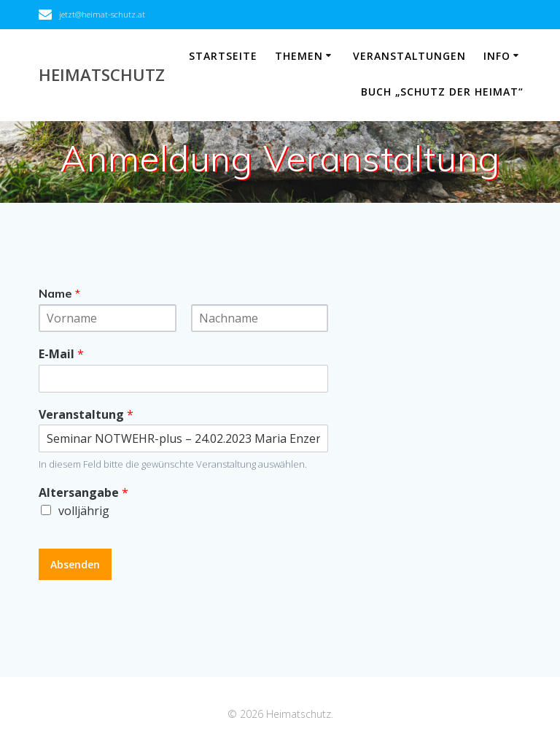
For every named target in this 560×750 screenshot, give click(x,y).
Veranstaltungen (409, 56)
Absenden (75, 564)
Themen (299, 56)
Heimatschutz (102, 75)
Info (497, 56)
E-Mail (61, 354)
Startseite (223, 56)
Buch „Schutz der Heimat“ (442, 92)
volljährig (84, 511)
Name (59, 293)
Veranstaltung (86, 415)
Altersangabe (83, 493)
